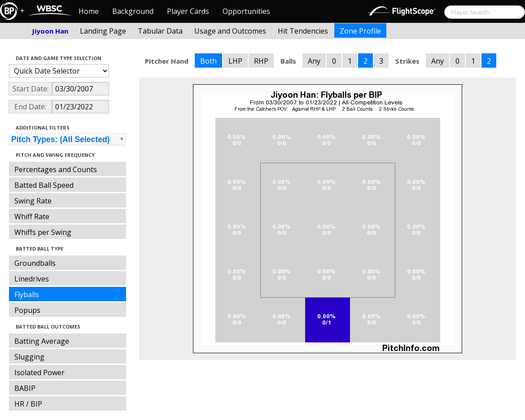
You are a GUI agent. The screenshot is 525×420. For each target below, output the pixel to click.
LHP (235, 61)
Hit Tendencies (303, 31)
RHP (261, 61)
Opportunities (246, 11)
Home (89, 11)
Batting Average (42, 341)
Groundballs (35, 263)
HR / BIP (28, 404)
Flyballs (27, 294)
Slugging (29, 357)
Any (314, 61)
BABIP (25, 388)
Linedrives (32, 279)
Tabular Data (160, 31)
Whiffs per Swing (43, 232)
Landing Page (103, 31)
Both (208, 61)
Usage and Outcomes (230, 31)
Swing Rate (33, 201)
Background (133, 11)
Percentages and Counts (56, 169)
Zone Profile (360, 31)
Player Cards (188, 11)
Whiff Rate (32, 216)
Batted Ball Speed (44, 185)
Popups (27, 310)
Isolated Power (39, 372)
